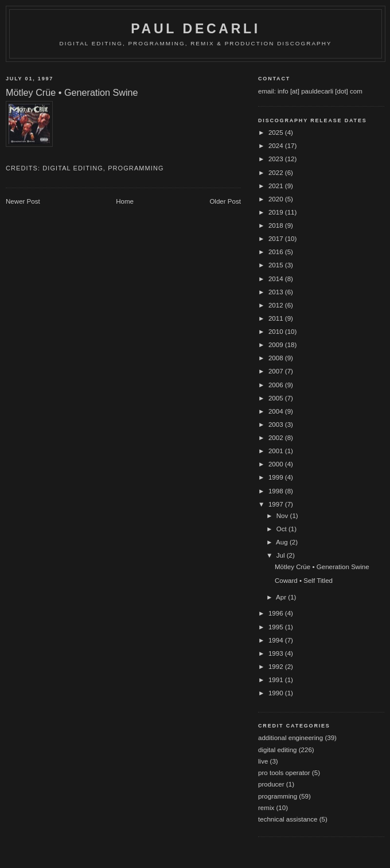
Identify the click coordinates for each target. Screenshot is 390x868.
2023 (277, 159)
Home (125, 201)
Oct (282, 529)
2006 (277, 385)
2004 (277, 411)
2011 (277, 318)
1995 (277, 627)
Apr (282, 597)
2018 (277, 225)
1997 (277, 504)
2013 (277, 292)
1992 (277, 667)
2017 (277, 239)
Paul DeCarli (196, 29)
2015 (277, 265)
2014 (277, 279)
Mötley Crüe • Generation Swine (322, 567)
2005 (277, 398)
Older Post (225, 201)
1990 (277, 693)
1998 (277, 491)
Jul (282, 555)
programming (136, 168)
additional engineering (290, 738)
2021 (277, 186)
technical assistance (288, 819)
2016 (277, 252)
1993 (277, 653)
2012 (277, 305)
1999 (277, 477)
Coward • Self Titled (304, 581)
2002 (277, 438)
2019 (277, 212)
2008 (277, 358)
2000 (277, 464)
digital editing (73, 168)
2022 (277, 173)
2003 (277, 425)
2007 (277, 371)
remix (266, 808)
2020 (277, 199)
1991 (277, 680)
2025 (277, 133)
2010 (277, 332)
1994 (277, 640)
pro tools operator (284, 773)
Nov (283, 516)
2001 (277, 451)
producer (271, 784)
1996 (277, 613)
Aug (283, 542)
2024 (277, 146)
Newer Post (23, 201)
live (263, 761)
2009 (277, 345)
